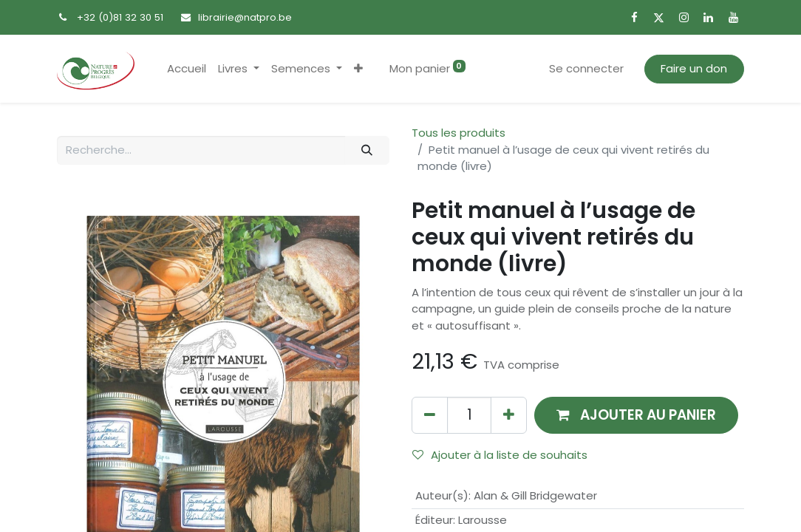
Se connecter (586, 68)
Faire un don (694, 68)
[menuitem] (187, 69)
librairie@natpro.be (245, 17)
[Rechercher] (367, 150)
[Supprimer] (430, 415)
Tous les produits (459, 133)
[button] (358, 69)
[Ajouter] (509, 415)
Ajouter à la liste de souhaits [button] (500, 455)
